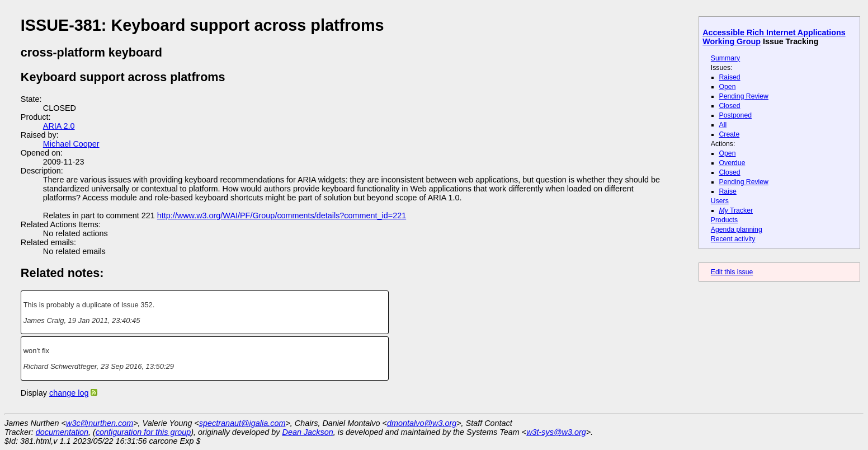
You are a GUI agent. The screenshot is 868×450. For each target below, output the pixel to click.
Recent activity (733, 239)
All (723, 125)
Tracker (736, 210)
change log (69, 393)
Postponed (736, 115)
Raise (728, 191)
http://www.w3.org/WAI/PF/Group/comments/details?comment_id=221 (282, 215)
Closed (730, 106)
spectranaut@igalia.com (242, 423)
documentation (62, 432)
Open (728, 87)
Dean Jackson (308, 432)
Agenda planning (737, 229)
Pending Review (744, 96)
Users (720, 201)
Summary (725, 58)
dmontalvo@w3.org (422, 423)
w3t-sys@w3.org (556, 432)
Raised (730, 77)
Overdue (732, 163)
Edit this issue (732, 272)
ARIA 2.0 (59, 126)
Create (730, 134)
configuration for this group (143, 432)
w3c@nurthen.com (100, 423)
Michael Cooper (71, 144)
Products (724, 220)
